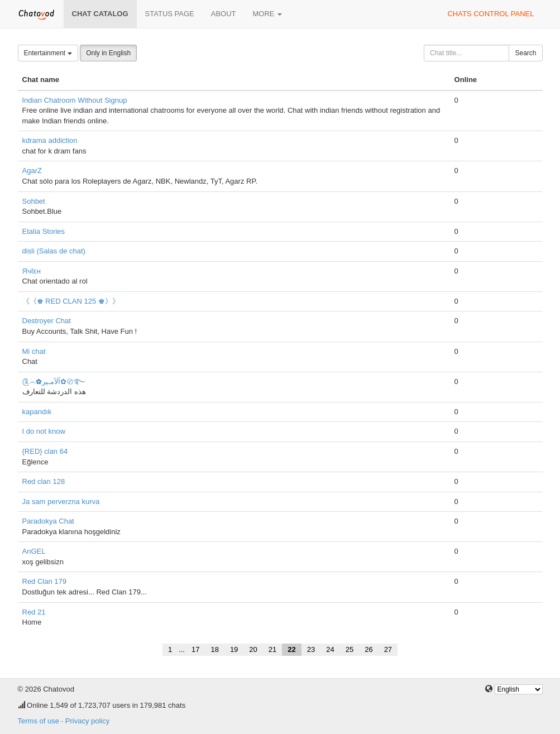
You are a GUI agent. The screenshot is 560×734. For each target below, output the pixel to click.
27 (388, 649)
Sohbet (34, 201)
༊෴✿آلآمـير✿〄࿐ (54, 382)
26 (368, 649)
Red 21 (34, 612)
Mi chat (34, 351)
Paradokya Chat (48, 521)
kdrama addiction (50, 140)
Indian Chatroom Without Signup (75, 100)
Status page (170, 14)
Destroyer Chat (47, 321)
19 (234, 649)
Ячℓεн (32, 271)
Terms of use (39, 721)
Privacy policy (87, 721)
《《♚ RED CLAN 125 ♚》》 (71, 301)
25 (350, 649)
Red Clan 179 (45, 581)
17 (195, 649)
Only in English (108, 53)
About (224, 14)
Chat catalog (100, 14)
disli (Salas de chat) (54, 251)
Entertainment (48, 53)
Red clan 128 (44, 481)
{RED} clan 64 (45, 451)
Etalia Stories (44, 231)
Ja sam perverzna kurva (61, 502)
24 (330, 649)
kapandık (37, 412)
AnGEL (34, 551)
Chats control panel (490, 14)
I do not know (44, 431)
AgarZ (32, 171)
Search (525, 53)
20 (253, 649)
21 (272, 649)
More (268, 14)
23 (311, 649)
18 (214, 649)
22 (291, 649)
